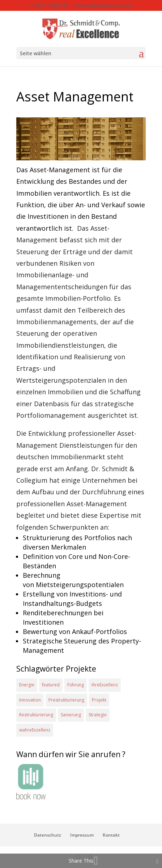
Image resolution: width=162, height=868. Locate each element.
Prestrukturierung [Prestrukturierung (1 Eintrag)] (66, 700)
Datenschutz (48, 835)
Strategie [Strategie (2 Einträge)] (98, 715)
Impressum (82, 835)
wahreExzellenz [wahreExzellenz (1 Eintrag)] (35, 730)
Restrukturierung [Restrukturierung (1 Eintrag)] (36, 715)
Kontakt (111, 835)
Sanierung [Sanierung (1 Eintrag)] (71, 715)
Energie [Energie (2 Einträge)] (27, 685)
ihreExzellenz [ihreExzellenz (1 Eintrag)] (105, 685)
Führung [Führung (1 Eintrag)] (76, 685)
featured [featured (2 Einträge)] (51, 685)
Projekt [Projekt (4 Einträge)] (99, 700)
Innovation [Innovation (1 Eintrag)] (30, 700)
